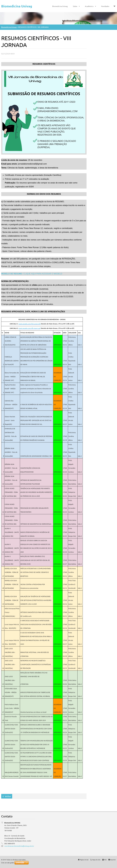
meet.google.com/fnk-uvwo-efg (29, 324)
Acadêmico (89, 6)
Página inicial (84, 860)
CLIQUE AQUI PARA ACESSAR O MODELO (32, 274)
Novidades (105, 6)
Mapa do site (96, 860)
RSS (105, 860)
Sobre (75, 6)
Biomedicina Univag (60, 6)
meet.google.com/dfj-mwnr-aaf (30, 328)
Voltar (8, 796)
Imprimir (113, 860)
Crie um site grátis (8, 863)
